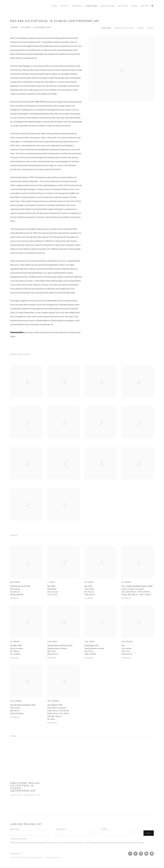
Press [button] (151, 28)
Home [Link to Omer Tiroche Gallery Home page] (55, 6)
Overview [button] (106, 28)
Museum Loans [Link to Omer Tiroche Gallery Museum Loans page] (108, 6)
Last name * (61, 829)
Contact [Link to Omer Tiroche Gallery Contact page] (145, 6)
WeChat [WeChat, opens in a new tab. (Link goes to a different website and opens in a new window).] (146, 854)
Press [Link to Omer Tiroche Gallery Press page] (134, 6)
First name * (15, 829)
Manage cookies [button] (15, 854)
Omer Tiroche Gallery (30, 6)
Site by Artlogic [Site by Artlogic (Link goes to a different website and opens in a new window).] (53, 857)
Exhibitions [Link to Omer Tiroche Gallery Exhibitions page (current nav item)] (91, 6)
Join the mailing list (152, 854)
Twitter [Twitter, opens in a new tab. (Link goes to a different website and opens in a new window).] (136, 854)
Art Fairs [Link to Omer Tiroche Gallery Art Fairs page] (123, 6)
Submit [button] (149, 833)
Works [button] (141, 28)
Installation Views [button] (124, 28)
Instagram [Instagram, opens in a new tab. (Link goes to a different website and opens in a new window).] (141, 854)
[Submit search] (153, 5)
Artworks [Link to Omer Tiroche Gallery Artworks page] (77, 6)
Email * (104, 829)
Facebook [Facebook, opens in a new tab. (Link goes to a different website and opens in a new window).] (130, 854)
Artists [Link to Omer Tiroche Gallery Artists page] (65, 6)
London (14, 27)
